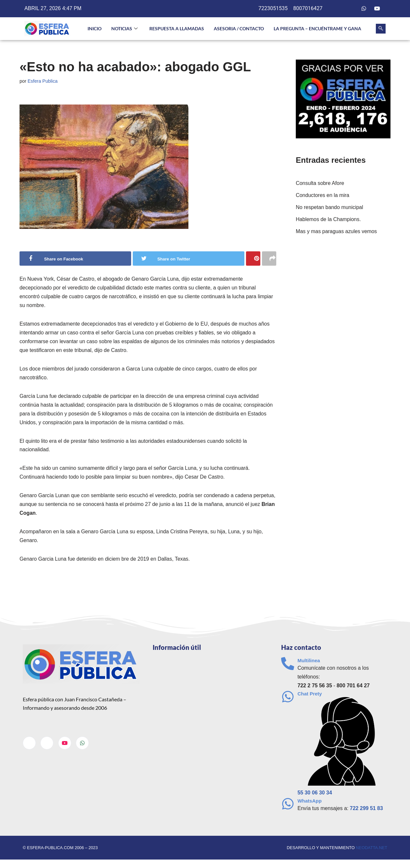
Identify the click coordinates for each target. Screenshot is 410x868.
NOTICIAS (124, 29)
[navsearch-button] (381, 29)
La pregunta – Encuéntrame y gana (317, 28)
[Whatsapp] (364, 9)
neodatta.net (371, 849)
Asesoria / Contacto (239, 28)
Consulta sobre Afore (320, 183)
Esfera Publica (43, 81)
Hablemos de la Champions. (328, 220)
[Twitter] (351, 9)
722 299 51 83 (367, 810)
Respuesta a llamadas (177, 28)
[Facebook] (337, 9)
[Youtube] (377, 9)
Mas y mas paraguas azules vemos (337, 232)
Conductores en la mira (323, 196)
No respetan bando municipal (330, 208)
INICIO (95, 28)
